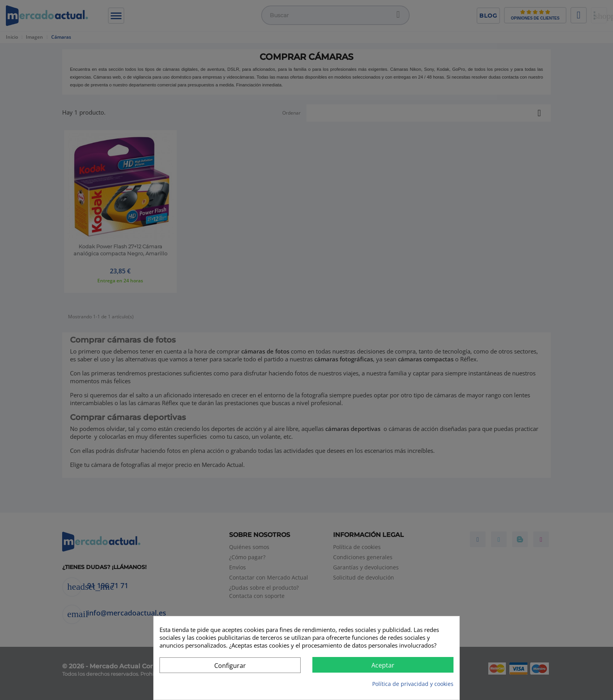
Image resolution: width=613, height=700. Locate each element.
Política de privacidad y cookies (413, 684)
